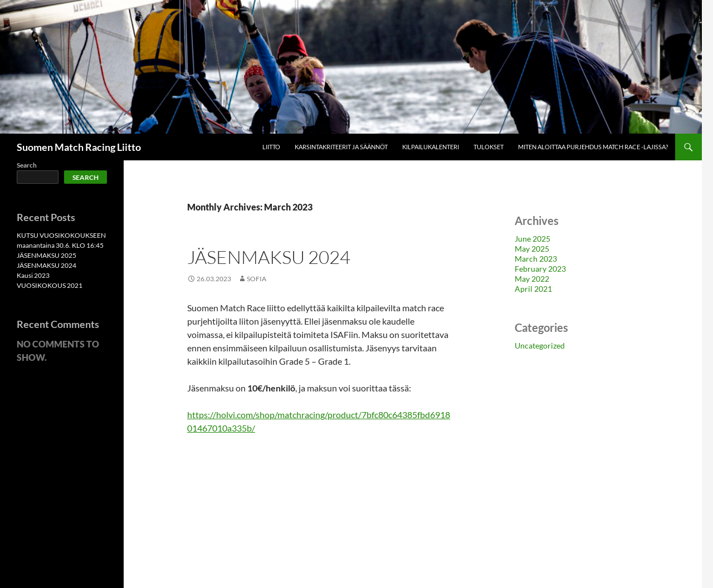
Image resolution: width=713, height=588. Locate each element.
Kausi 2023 (33, 275)
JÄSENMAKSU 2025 (47, 255)
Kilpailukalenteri (431, 147)
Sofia (257, 279)
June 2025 (533, 239)
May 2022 (532, 279)
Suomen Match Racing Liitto (79, 147)
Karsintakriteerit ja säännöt (341, 147)
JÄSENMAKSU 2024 (269, 257)
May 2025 (532, 249)
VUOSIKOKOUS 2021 (50, 285)
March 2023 (536, 259)
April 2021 (533, 289)
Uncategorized (540, 346)
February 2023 (540, 269)
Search (27, 165)
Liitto (271, 147)
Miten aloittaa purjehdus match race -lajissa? (593, 147)
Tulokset (489, 147)
